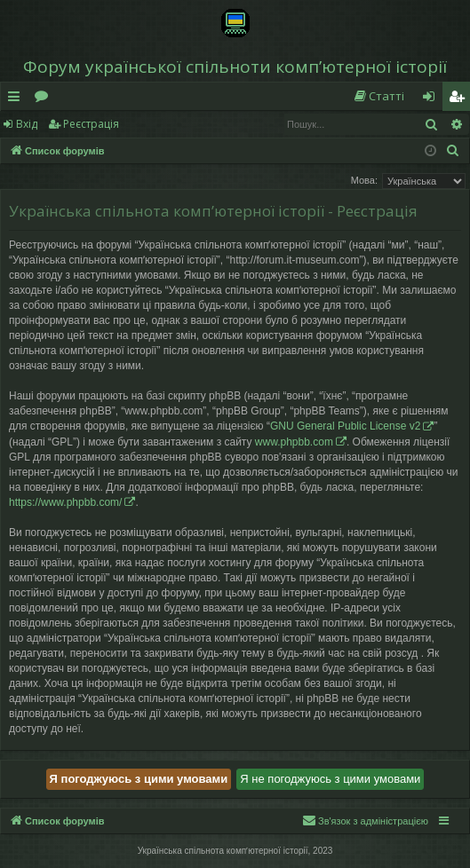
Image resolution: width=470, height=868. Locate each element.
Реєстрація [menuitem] (460, 99)
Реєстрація (91, 124)
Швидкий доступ (17, 99)
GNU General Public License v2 (345, 426)
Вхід (27, 124)
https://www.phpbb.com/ (65, 502)
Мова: (364, 180)
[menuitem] (378, 96)
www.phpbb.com (294, 442)
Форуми (45, 99)
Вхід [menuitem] (434, 99)
